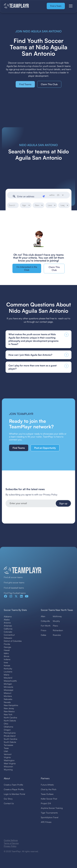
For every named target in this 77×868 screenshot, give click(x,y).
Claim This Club (49, 84)
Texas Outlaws (47, 794)
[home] (16, 6)
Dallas (43, 635)
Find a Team (56, 6)
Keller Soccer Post (49, 799)
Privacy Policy (10, 846)
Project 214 (46, 803)
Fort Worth (46, 626)
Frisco (44, 630)
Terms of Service (11, 843)
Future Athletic (47, 785)
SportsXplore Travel (50, 817)
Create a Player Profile (14, 789)
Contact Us (9, 803)
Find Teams (25, 84)
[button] (70, 6)
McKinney (57, 616)
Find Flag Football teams (15, 593)
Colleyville (45, 621)
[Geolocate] (44, 196)
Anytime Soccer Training (52, 808)
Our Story (8, 799)
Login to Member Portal (14, 794)
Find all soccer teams (13, 577)
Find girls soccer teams (14, 582)
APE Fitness (46, 822)
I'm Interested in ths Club (27, 268)
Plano (55, 626)
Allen (43, 616)
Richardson (58, 630)
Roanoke (57, 635)
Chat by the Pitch (49, 789)
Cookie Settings (11, 840)
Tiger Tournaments (49, 813)
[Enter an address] (29, 196)
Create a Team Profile (13, 785)
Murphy (56, 621)
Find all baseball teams (14, 588)
